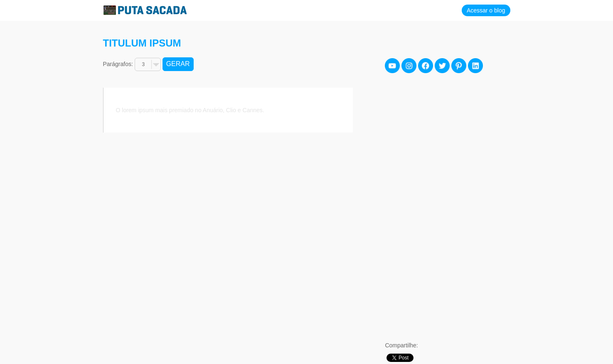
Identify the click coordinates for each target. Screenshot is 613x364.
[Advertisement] (447, 208)
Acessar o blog (486, 10)
